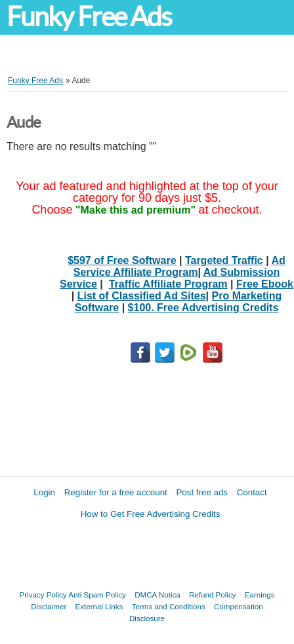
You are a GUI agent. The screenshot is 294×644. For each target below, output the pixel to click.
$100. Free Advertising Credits (203, 308)
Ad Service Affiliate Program (179, 266)
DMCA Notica (157, 595)
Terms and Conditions (169, 606)
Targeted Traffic (224, 260)
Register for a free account (116, 492)
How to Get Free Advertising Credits (151, 514)
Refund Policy (213, 595)
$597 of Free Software (122, 260)
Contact (252, 492)
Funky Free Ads (89, 17)
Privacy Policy (43, 595)
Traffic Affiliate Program (168, 284)
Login (44, 492)
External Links (99, 606)
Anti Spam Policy (97, 595)
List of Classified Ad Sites (142, 296)
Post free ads (202, 492)
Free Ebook (265, 284)
